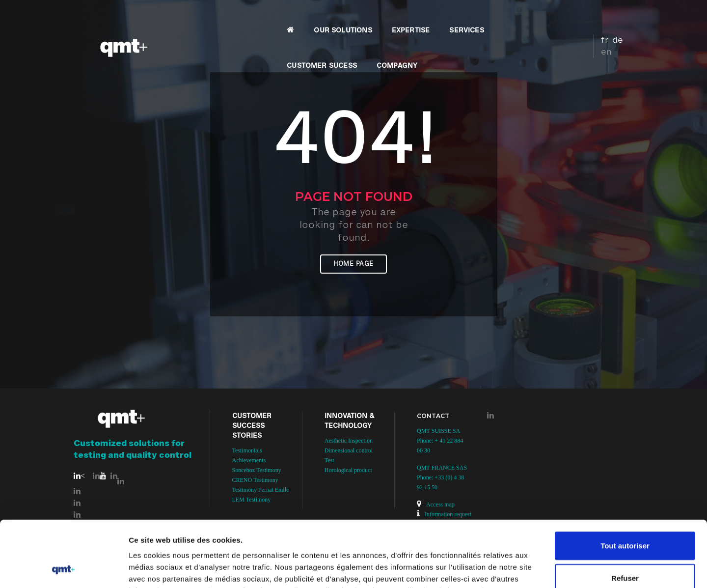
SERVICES (396, 18)
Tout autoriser (625, 484)
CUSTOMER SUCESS (469, 18)
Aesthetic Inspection (349, 441)
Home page (353, 264)
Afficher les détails (541, 569)
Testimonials (247, 450)
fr (596, 16)
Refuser (625, 516)
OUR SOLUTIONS (272, 18)
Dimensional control (349, 450)
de (609, 16)
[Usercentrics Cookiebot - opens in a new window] (64, 569)
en (624, 16)
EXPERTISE (341, 18)
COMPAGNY (544, 18)
